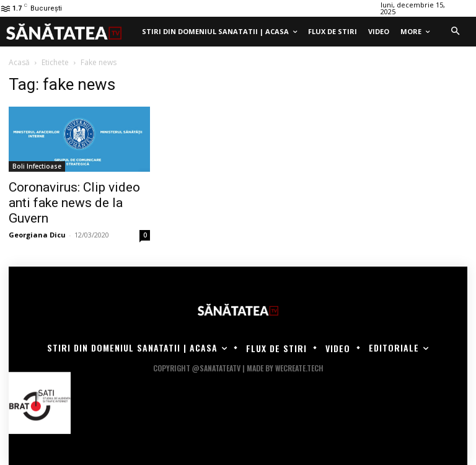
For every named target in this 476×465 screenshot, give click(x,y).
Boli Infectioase (37, 166)
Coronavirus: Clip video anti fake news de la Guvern (74, 203)
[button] (455, 32)
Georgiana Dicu (37, 235)
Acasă (19, 62)
